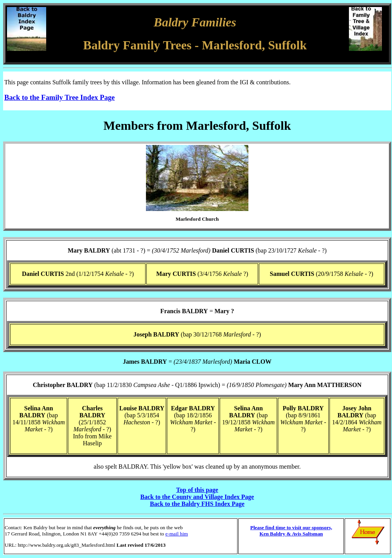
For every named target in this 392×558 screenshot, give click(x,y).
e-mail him (177, 534)
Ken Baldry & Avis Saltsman (291, 534)
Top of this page (197, 490)
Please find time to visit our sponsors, (291, 527)
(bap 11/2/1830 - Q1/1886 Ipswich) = (197, 385)
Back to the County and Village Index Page (197, 497)
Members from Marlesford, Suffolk (197, 126)
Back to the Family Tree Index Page (60, 97)
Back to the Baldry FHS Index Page (197, 504)
